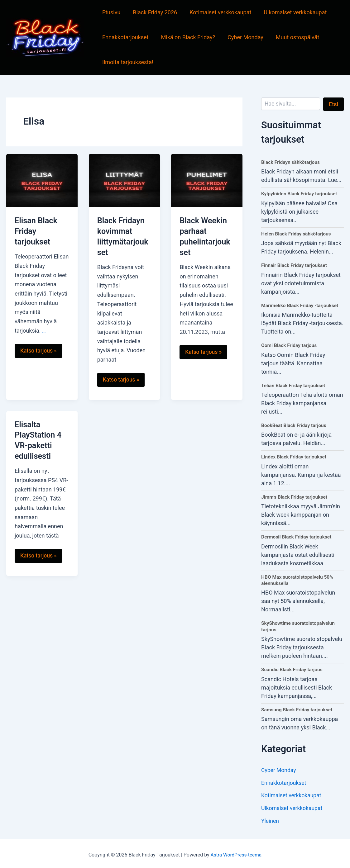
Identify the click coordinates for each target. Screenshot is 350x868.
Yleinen (270, 818)
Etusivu (111, 12)
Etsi (333, 104)
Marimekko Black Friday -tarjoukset (301, 305)
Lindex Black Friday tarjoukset (295, 456)
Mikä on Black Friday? (186, 37)
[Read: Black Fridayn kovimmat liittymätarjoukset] (125, 180)
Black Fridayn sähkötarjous (291, 162)
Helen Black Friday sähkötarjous (297, 233)
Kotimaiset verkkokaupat (217, 12)
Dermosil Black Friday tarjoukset (297, 536)
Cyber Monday (242, 37)
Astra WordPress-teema (236, 852)
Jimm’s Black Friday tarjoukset (295, 496)
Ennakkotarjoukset (125, 37)
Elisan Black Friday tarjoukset (37, 231)
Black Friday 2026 (153, 12)
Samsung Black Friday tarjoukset (298, 707)
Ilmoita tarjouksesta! (127, 62)
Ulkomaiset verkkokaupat (291, 12)
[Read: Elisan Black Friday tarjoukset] (42, 180)
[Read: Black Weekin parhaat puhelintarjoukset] (207, 180)
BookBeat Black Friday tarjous (295, 424)
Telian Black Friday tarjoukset (294, 384)
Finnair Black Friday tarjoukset (295, 265)
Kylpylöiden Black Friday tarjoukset (300, 194)
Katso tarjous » (38, 353)
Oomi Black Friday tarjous (290, 345)
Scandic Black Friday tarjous (293, 668)
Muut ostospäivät (293, 37)
